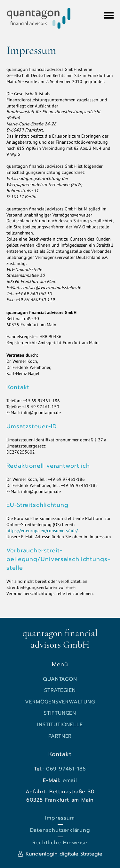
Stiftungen (60, 713)
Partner (60, 736)
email (70, 780)
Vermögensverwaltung (60, 702)
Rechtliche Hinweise (60, 843)
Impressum (60, 818)
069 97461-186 (66, 769)
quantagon (60, 679)
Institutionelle (60, 725)
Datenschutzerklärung (60, 830)
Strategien (60, 690)
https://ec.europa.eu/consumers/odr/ (42, 531)
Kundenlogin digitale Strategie (64, 854)
